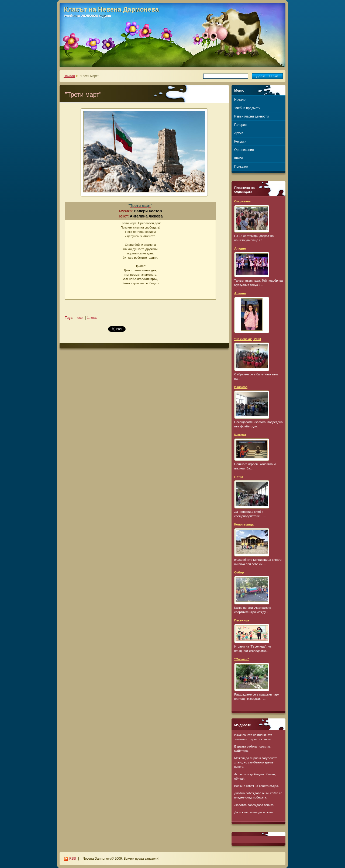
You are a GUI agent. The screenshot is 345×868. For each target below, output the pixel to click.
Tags (69, 318)
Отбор (239, 572)
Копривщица (244, 524)
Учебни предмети (247, 108)
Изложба (241, 387)
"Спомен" (241, 659)
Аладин (240, 248)
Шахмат (240, 435)
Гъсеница (242, 620)
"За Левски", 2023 (248, 339)
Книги (238, 158)
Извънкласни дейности (251, 116)
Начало (69, 76)
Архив (239, 133)
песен (80, 318)
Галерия (240, 125)
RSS (73, 859)
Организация (244, 150)
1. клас (92, 318)
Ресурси (240, 141)
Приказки (241, 167)
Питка (239, 477)
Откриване (242, 201)
